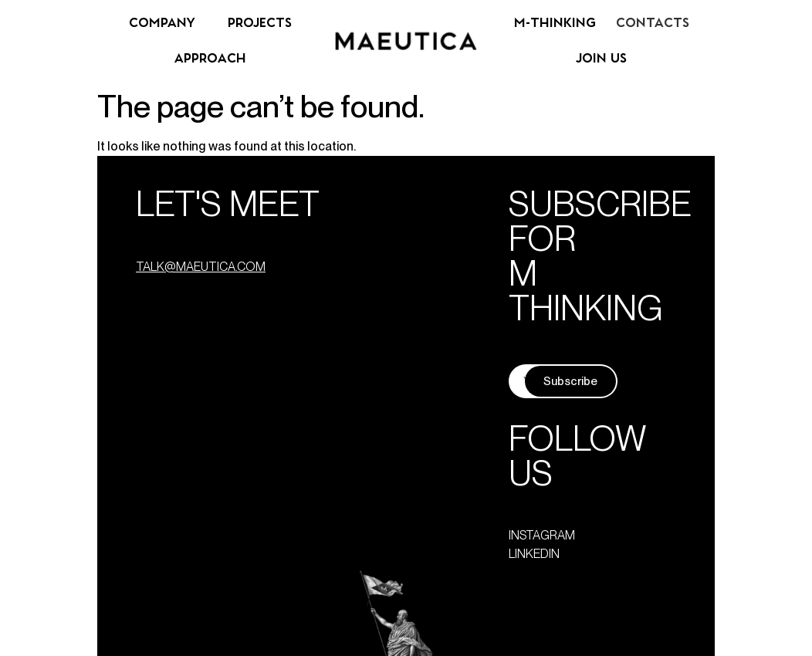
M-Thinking (555, 23)
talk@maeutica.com (201, 267)
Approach (210, 59)
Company (162, 23)
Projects (260, 23)
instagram (542, 535)
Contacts (653, 23)
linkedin (534, 554)
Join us (601, 59)
